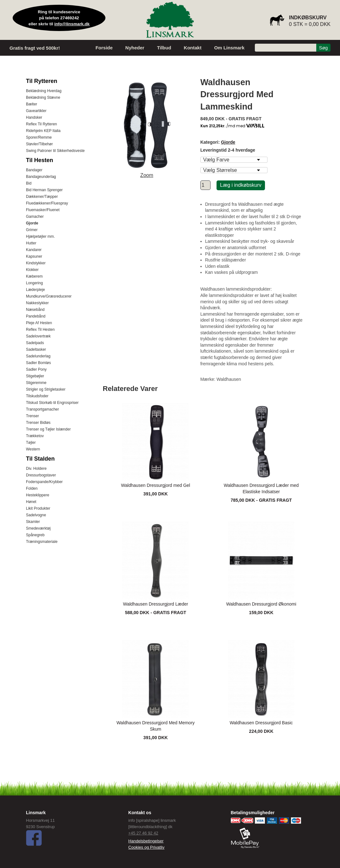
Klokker (32, 270)
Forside (104, 48)
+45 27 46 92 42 (143, 833)
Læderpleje (35, 290)
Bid (29, 183)
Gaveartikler (36, 111)
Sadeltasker (36, 349)
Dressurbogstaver (41, 475)
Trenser (32, 416)
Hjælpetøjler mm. (40, 236)
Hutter (31, 243)
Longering (34, 283)
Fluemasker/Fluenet (43, 210)
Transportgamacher (42, 409)
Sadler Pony (36, 369)
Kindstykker (36, 263)
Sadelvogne (36, 515)
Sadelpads (35, 343)
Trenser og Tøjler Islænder (48, 429)
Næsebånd (35, 310)
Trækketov (35, 436)
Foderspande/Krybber (44, 482)
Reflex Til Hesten (40, 330)
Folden (32, 488)
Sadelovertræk (38, 336)
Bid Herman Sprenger (44, 190)
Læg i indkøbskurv (241, 185)
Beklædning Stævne (43, 97)
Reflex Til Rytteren (41, 124)
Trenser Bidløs (38, 423)
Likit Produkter (38, 508)
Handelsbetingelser (146, 841)
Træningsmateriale (42, 542)
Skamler (33, 522)
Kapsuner (34, 256)
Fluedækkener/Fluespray (47, 203)
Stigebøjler (35, 376)
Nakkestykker (37, 303)
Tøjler (31, 443)
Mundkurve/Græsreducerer (49, 296)
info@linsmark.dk (72, 24)
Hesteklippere (38, 495)
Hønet (31, 502)
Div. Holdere (36, 469)
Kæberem (34, 276)
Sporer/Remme (39, 137)
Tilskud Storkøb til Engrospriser (52, 403)
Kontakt (193, 48)
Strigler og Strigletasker (46, 389)
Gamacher (35, 217)
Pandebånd (36, 316)
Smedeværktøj (38, 528)
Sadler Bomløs (38, 363)
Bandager (34, 170)
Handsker (34, 117)
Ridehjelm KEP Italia (43, 131)
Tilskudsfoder (37, 396)
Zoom (147, 175)
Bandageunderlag (41, 177)
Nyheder (135, 48)
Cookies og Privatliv (146, 847)
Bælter (31, 104)
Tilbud (164, 48)
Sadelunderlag (38, 356)
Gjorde (32, 223)
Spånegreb (35, 535)
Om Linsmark (229, 48)
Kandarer (34, 250)
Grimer (32, 230)
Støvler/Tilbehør (39, 144)
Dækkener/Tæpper (42, 197)
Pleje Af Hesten (39, 323)
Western (33, 449)
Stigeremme (36, 383)
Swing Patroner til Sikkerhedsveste (55, 151)
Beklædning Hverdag (44, 91)
